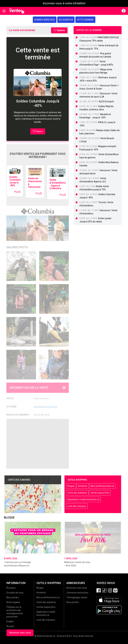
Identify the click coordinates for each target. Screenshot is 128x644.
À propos (11, 588)
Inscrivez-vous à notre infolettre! (64, 3)
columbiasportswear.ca (45, 407)
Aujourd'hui (66, 20)
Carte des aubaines (77, 493)
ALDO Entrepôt (106, 101)
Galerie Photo (17, 247)
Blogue (71, 486)
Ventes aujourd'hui (100, 493)
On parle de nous (15, 593)
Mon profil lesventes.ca (102, 486)
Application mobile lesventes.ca (83, 499)
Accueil (10, 626)
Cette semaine (85, 20)
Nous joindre (13, 597)
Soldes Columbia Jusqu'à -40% (15, 181)
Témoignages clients (77, 597)
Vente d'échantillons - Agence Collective (58, 184)
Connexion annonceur (77, 593)
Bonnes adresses (45, 20)
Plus (17, 192)
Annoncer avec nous (20, 633)
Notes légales (13, 602)
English (10, 621)
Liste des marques (77, 506)
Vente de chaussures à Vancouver (35, 183)
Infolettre (83, 486)
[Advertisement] (38, 444)
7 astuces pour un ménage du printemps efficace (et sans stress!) (17, 566)
